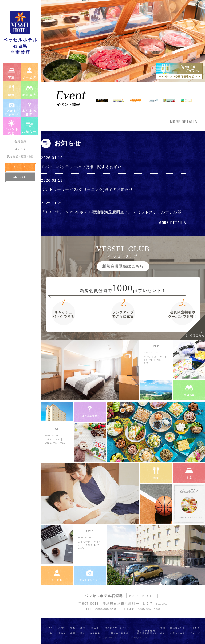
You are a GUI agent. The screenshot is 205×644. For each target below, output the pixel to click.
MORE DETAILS (184, 122)
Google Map (162, 604)
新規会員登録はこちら (123, 266)
